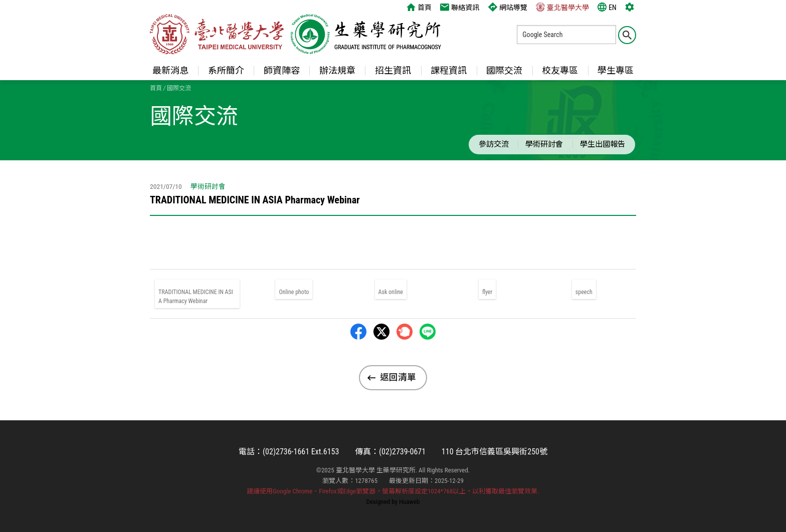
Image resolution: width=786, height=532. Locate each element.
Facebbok (358, 332)
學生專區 (616, 70)
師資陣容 (282, 70)
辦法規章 (337, 70)
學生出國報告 (603, 144)
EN (607, 7)
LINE (428, 332)
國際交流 (504, 70)
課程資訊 (449, 70)
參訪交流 (494, 144)
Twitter (381, 332)
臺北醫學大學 (562, 7)
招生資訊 (393, 70)
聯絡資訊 (460, 7)
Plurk (405, 332)
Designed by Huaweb (393, 502)
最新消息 (170, 70)
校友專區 (560, 70)
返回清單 (398, 377)
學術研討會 (544, 144)
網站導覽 (508, 7)
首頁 (419, 7)
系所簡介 (226, 70)
